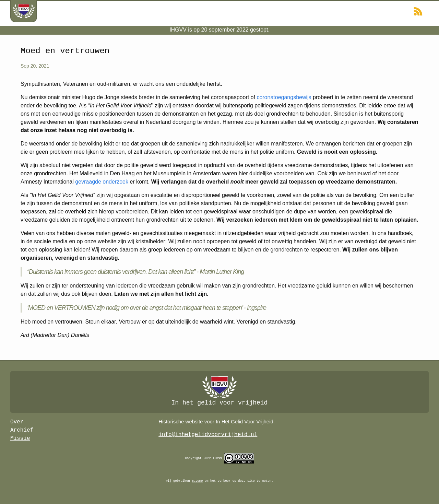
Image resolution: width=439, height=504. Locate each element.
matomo (197, 481)
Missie (20, 438)
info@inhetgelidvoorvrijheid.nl (208, 435)
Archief (22, 430)
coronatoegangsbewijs (284, 97)
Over (17, 422)
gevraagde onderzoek (102, 182)
